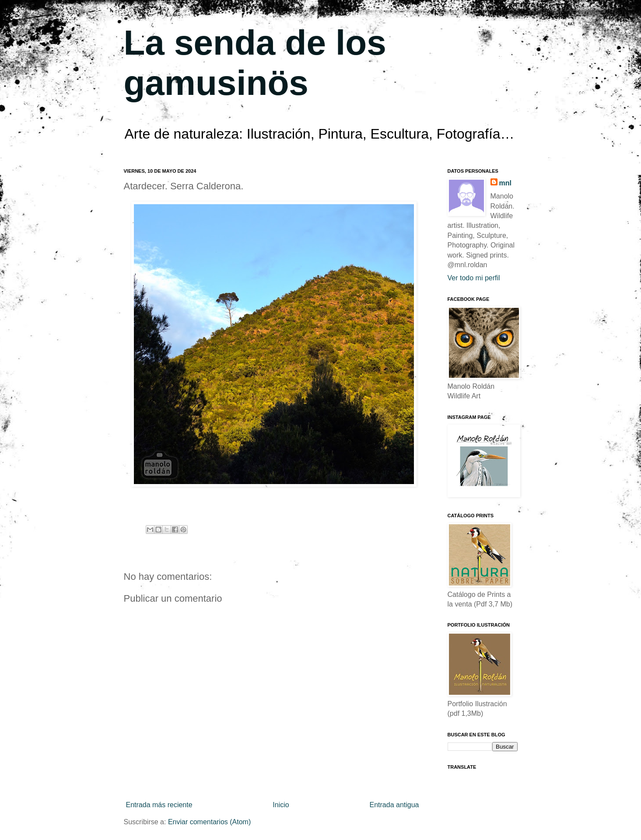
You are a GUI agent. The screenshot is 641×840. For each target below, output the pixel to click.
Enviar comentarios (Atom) (209, 822)
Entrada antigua (394, 805)
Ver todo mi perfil (474, 278)
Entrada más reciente (159, 805)
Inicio (281, 805)
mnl (505, 183)
